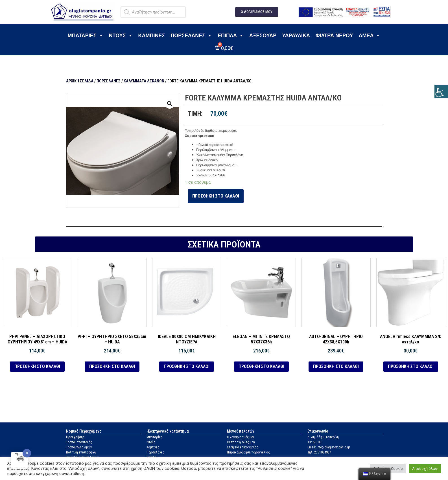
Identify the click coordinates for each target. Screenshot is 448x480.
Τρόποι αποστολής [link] (79, 442)
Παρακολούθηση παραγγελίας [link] (248, 452)
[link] (441, 91)
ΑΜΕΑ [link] (369, 36)
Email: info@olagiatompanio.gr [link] (329, 447)
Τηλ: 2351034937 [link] (319, 452)
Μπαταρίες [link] (86, 36)
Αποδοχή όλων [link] (425, 469)
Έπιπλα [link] (231, 36)
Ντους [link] (121, 36)
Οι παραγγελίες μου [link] (241, 442)
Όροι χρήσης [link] (75, 437)
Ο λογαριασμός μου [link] (241, 437)
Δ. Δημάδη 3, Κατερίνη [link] (323, 437)
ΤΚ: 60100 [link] (314, 442)
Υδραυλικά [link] (296, 36)
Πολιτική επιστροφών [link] (81, 452)
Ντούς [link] (151, 442)
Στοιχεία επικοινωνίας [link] (243, 447)
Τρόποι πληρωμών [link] (79, 447)
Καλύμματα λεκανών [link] (144, 81)
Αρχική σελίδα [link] (80, 81)
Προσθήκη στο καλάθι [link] (216, 196)
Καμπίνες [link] (152, 36)
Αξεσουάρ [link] (263, 36)
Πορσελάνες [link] (191, 36)
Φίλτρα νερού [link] (334, 36)
